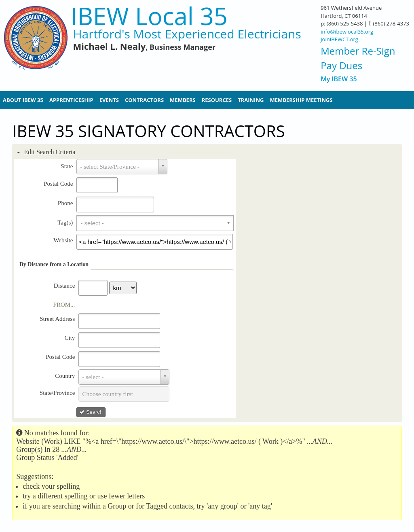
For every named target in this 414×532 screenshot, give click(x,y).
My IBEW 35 (339, 79)
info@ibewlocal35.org (347, 32)
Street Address (57, 319)
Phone (65, 203)
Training (251, 100)
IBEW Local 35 (149, 16)
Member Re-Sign (358, 51)
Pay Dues (341, 65)
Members (183, 100)
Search (91, 412)
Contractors (144, 100)
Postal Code (58, 184)
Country (65, 376)
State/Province (57, 393)
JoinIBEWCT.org (339, 39)
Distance (64, 286)
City (70, 338)
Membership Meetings (301, 100)
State (67, 166)
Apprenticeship (71, 100)
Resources (217, 100)
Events (109, 100)
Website (63, 240)
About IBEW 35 (23, 100)
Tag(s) (65, 223)
